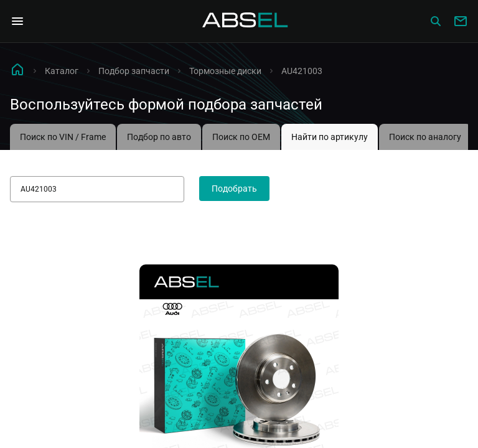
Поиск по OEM (241, 137)
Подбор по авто (159, 137)
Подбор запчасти (134, 71)
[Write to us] (461, 21)
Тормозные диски (225, 71)
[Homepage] (245, 21)
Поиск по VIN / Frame (63, 137)
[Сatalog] (436, 21)
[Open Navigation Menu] (17, 21)
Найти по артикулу (330, 137)
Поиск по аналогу (425, 137)
